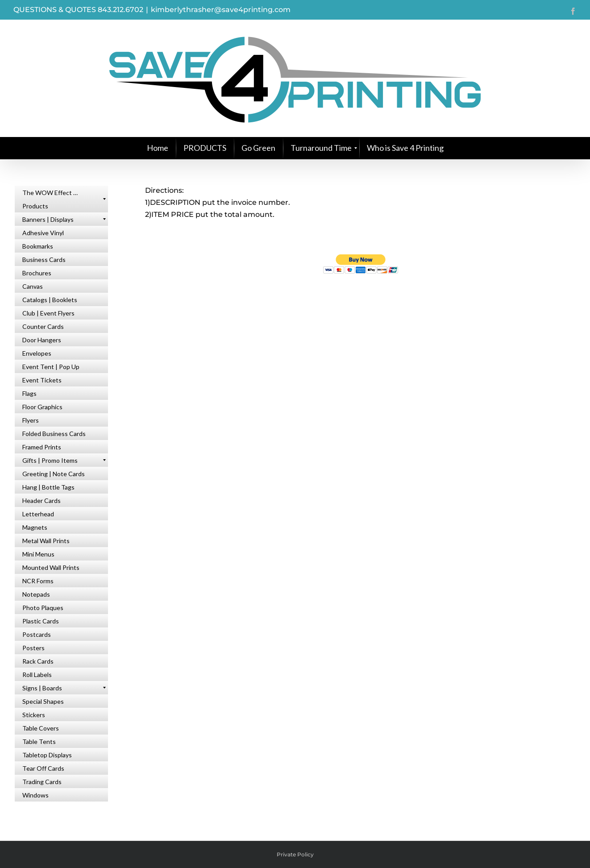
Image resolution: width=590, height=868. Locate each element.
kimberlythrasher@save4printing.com (221, 10)
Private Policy (295, 854)
